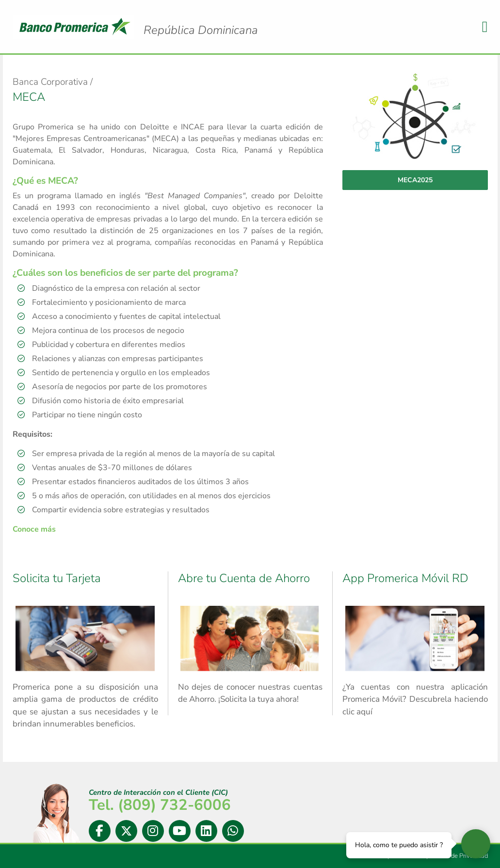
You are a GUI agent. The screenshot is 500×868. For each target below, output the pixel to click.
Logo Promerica (201, 22)
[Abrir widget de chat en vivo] (476, 844)
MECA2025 (415, 180)
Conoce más (34, 529)
